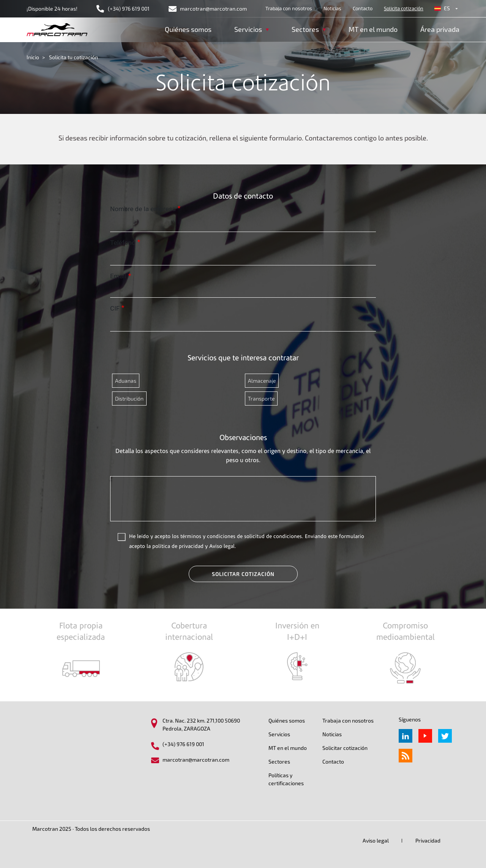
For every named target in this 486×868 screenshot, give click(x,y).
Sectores (279, 761)
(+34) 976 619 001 (129, 9)
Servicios (279, 734)
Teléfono (123, 243)
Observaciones (243, 438)
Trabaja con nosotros (289, 8)
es (447, 8)
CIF (115, 308)
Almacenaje (262, 381)
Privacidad (428, 840)
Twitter (445, 736)
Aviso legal (376, 840)
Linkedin (406, 736)
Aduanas (126, 381)
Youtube (425, 736)
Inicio (33, 57)
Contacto (363, 8)
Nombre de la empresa (143, 209)
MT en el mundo (373, 29)
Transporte (261, 398)
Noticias (332, 8)
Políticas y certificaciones (286, 779)
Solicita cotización (404, 8)
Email (118, 276)
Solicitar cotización (243, 574)
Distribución (129, 398)
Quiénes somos (188, 29)
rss (406, 756)
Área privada (440, 29)
